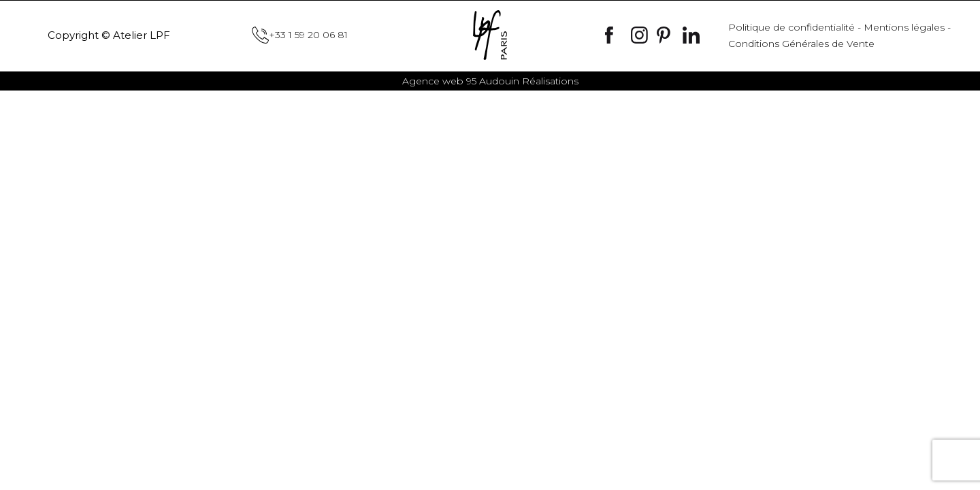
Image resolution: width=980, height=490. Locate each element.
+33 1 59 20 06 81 (300, 35)
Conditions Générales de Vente (801, 44)
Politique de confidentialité (791, 27)
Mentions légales (904, 27)
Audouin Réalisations (490, 81)
